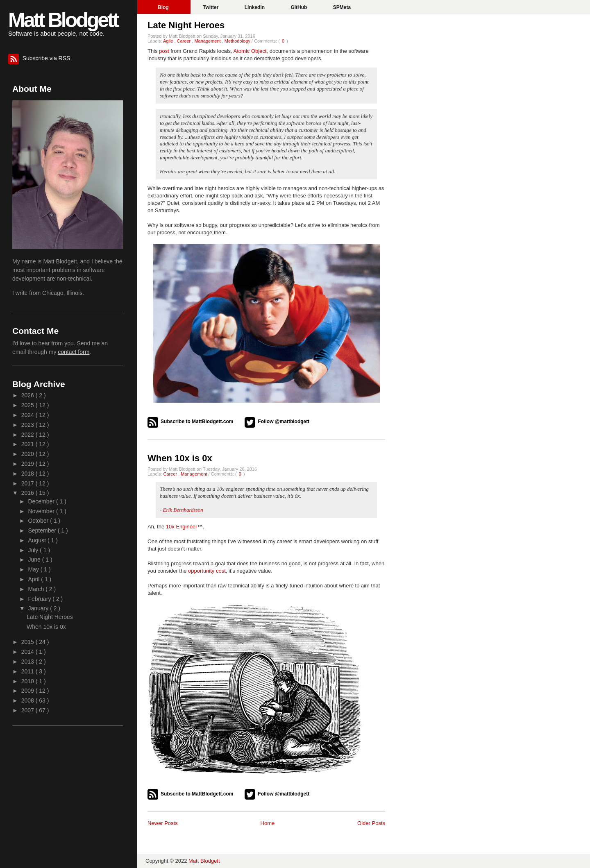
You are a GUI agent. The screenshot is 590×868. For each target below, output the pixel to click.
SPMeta (342, 7)
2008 (28, 700)
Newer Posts (163, 823)
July (34, 550)
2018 (28, 474)
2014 (28, 652)
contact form (74, 352)
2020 (28, 454)
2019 (28, 464)
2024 (28, 415)
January (39, 608)
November (42, 511)
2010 (28, 681)
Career (185, 41)
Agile (169, 41)
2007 (28, 710)
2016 (28, 493)
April (34, 579)
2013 (28, 662)
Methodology (238, 41)
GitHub (299, 7)
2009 (28, 691)
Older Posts (371, 823)
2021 (28, 444)
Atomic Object (250, 51)
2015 (28, 642)
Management (208, 41)
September (43, 530)
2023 (28, 425)
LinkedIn (255, 7)
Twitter (211, 7)
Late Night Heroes (186, 25)
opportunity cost (207, 571)
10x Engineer (182, 527)
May (34, 569)
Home (268, 823)
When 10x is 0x (180, 458)
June (35, 560)
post (164, 51)
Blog (164, 7)
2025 (28, 405)
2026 (28, 395)
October (39, 521)
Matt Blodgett (63, 20)
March (37, 589)
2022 (28, 435)
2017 (28, 483)
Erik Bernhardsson (183, 510)
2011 (28, 671)
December (42, 501)
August (37, 540)
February (40, 599)
